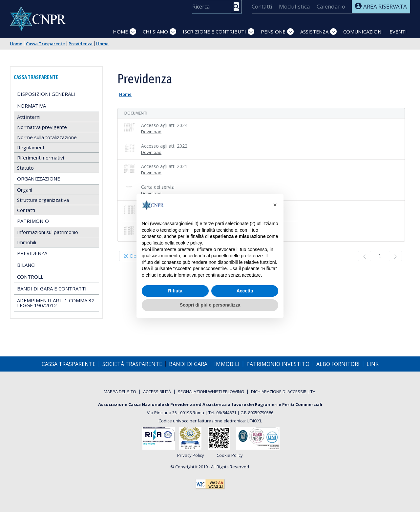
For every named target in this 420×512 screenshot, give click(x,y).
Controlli (31, 277)
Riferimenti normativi (41, 158)
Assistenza (314, 32)
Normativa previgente (42, 127)
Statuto (25, 168)
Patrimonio (33, 221)
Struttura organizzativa (43, 200)
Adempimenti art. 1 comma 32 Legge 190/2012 (56, 303)
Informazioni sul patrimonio (48, 232)
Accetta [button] (245, 291)
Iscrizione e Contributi (214, 32)
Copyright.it (186, 467)
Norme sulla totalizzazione (47, 137)
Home (120, 32)
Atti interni (29, 117)
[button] (275, 205)
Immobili (27, 242)
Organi (25, 190)
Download (151, 132)
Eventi (398, 32)
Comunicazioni (363, 32)
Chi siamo (155, 32)
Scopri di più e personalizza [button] (210, 305)
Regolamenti (31, 147)
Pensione (273, 32)
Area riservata (381, 6)
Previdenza (81, 44)
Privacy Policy (191, 456)
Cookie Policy (230, 456)
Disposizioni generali (46, 94)
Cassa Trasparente (45, 44)
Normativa (31, 106)
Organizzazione (39, 179)
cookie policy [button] (189, 243)
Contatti (26, 210)
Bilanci (26, 265)
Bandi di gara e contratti (52, 288)
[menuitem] (262, 7)
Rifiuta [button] (175, 291)
